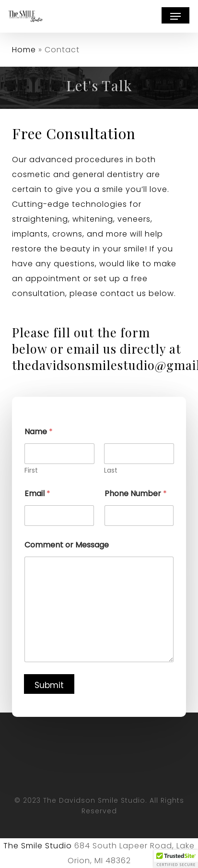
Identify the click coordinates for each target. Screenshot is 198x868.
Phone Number (136, 493)
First (31, 470)
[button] (175, 16)
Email (37, 493)
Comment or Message (67, 545)
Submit (49, 685)
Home (24, 50)
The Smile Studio (38, 846)
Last (111, 470)
